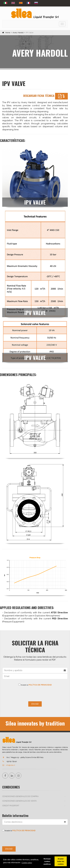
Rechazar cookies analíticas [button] (47, 861)
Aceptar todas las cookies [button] (61, 861)
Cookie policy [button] (27, 863)
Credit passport (11, 806)
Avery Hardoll (18, 33)
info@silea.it (9, 765)
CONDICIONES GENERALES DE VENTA (20, 801)
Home (8, 33)
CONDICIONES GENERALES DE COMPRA (20, 796)
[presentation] (35, 693)
